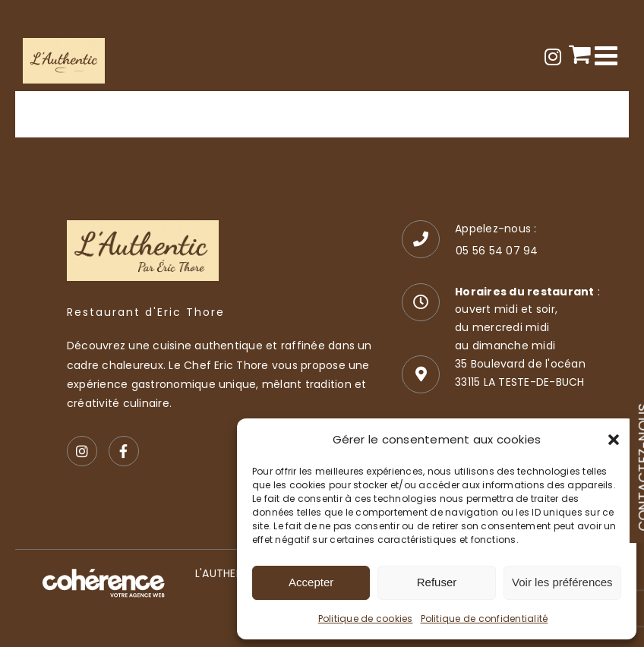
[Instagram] (82, 451)
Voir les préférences (562, 582)
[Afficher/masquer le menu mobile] (608, 55)
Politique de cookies (366, 619)
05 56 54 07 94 (497, 251)
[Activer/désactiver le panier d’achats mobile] (580, 54)
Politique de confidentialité (485, 619)
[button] (614, 440)
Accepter (311, 582)
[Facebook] (124, 451)
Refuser (437, 582)
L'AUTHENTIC (228, 573)
